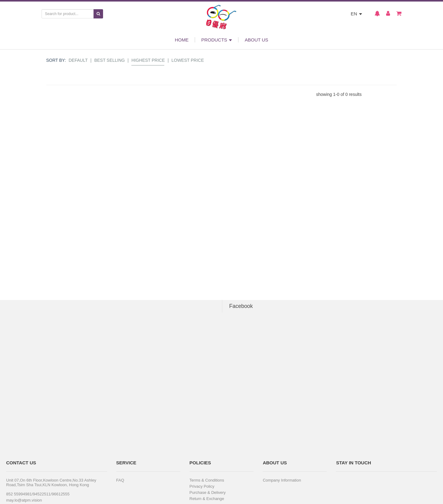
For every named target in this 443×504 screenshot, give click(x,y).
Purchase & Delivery (208, 492)
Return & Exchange (207, 499)
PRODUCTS (217, 40)
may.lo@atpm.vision (24, 500)
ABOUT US (256, 40)
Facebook (241, 306)
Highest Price (148, 60)
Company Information (282, 480)
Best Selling (109, 60)
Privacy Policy (202, 486)
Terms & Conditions (207, 480)
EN (356, 14)
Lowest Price (188, 60)
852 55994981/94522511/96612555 (38, 494)
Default (78, 60)
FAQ (120, 480)
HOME (182, 40)
